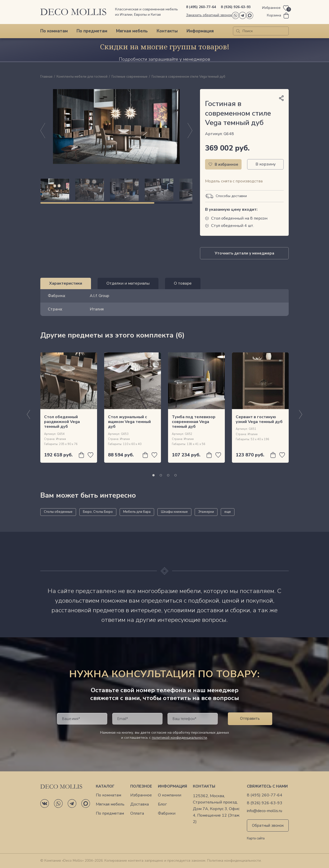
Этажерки (206, 512)
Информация (200, 31)
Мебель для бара (137, 512)
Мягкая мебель (132, 31)
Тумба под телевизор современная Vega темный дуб (194, 422)
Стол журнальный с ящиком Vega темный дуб (129, 422)
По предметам (92, 31)
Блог (162, 804)
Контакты (167, 31)
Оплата (137, 813)
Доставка (140, 804)
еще (228, 512)
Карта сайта (256, 839)
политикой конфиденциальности (179, 738)
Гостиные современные (130, 77)
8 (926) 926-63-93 (236, 7)
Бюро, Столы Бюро (98, 512)
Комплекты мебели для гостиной (82, 77)
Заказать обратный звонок (209, 15)
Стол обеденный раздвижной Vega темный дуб (62, 422)
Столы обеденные (58, 512)
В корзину (266, 164)
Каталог (105, 786)
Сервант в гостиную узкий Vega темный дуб (259, 419)
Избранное (141, 795)
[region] (116, 190)
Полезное (141, 786)
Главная (46, 77)
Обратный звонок (268, 825)
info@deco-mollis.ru (264, 811)
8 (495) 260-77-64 (201, 7)
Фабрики (167, 813)
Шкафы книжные (174, 512)
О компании (170, 795)
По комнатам (54, 31)
